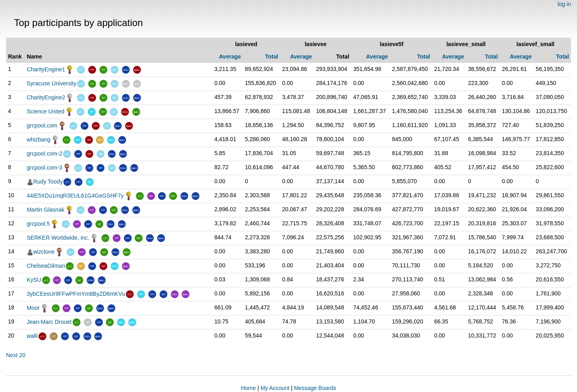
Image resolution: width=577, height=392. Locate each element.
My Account (275, 388)
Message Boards (315, 388)
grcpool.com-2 (45, 154)
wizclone (44, 252)
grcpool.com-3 (45, 168)
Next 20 (16, 355)
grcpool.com (42, 125)
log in (564, 4)
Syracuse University (52, 83)
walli (32, 336)
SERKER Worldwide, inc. (58, 238)
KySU (34, 280)
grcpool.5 (38, 224)
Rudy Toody (48, 182)
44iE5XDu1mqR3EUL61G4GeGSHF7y (75, 196)
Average (230, 57)
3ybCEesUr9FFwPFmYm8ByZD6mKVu (76, 294)
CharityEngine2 (46, 97)
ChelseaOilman (46, 266)
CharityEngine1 (46, 69)
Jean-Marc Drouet (49, 322)
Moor (33, 308)
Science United (46, 111)
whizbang (39, 139)
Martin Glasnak (46, 210)
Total (272, 57)
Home (248, 388)
